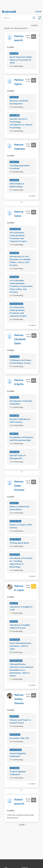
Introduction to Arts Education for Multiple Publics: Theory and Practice (20, 261)
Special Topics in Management (18, 457)
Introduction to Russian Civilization (21, 402)
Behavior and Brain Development (19, 102)
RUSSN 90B (14, 416)
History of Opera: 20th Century (21, 526)
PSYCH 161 (14, 97)
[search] (17, 18)
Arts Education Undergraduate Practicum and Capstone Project (18, 237)
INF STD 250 (15, 357)
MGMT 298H (15, 452)
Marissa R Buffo (19, 382)
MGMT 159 (14, 434)
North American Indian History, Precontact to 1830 (21, 60)
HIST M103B (15, 768)
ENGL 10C (14, 621)
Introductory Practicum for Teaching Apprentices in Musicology (21, 562)
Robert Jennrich (19, 802)
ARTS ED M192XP (16, 304)
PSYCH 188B (15, 115)
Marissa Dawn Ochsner (19, 486)
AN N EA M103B (16, 750)
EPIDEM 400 (14, 180)
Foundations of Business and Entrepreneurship (21, 439)
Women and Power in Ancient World (20, 721)
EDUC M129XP (15, 229)
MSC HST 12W (15, 539)
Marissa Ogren (19, 82)
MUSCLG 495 (15, 555)
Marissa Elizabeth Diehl (20, 339)
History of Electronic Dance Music (20, 508)
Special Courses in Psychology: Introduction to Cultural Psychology (21, 123)
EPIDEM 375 (14, 162)
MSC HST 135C (15, 521)
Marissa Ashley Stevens (19, 699)
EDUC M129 (14, 277)
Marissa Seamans (20, 147)
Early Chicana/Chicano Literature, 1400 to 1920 (20, 646)
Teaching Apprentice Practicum (20, 167)
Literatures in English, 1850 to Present (20, 626)
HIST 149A (14, 53)
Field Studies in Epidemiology (17, 185)
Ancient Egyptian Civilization (18, 755)
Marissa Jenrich (19, 38)
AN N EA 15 (14, 716)
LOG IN (38, 12)
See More (33, 196)
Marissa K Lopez (19, 588)
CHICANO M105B (16, 661)
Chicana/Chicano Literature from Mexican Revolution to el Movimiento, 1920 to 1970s (21, 670)
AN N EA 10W (15, 735)
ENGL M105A (15, 640)
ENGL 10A (14, 603)
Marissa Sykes (19, 214)
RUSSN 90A (14, 397)
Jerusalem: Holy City (19, 738)
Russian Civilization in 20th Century (20, 421)
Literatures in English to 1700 (21, 608)
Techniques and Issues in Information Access (20, 362)
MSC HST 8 (14, 503)
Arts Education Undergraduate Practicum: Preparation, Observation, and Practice (21, 286)
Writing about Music (19, 543)
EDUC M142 (14, 253)
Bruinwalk (9, 12)
